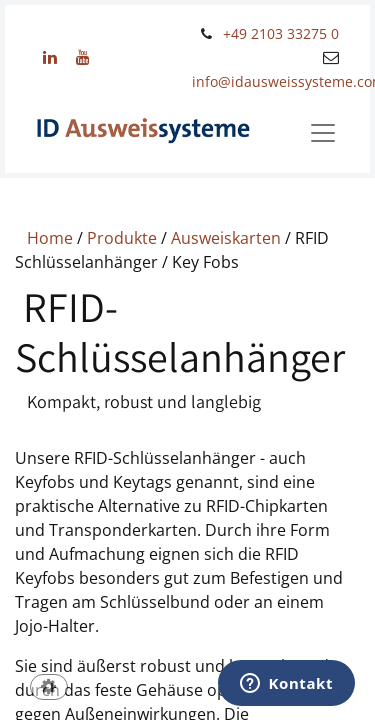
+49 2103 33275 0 (281, 33)
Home (50, 238)
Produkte (122, 238)
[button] (49, 688)
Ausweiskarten (226, 238)
